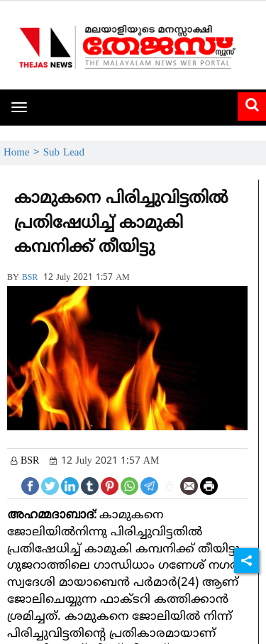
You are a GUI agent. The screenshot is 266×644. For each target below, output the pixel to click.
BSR (30, 278)
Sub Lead (64, 153)
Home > (23, 153)
